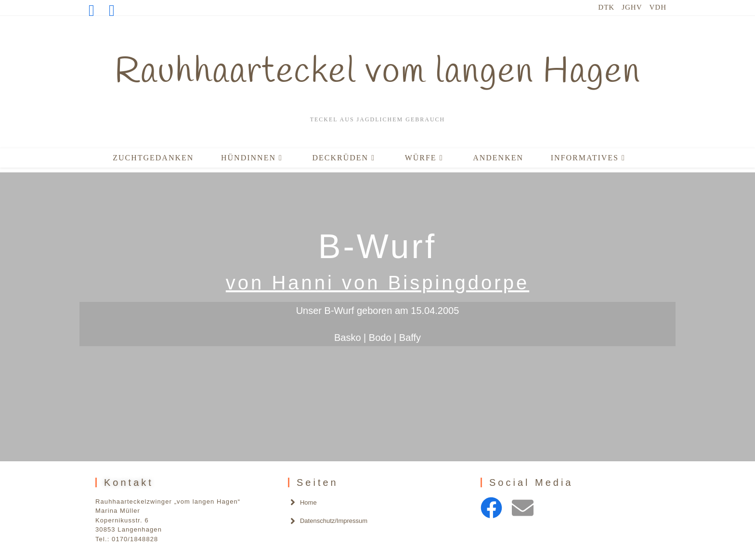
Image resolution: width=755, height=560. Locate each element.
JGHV (632, 7)
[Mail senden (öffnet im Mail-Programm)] (112, 11)
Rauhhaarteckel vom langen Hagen (378, 72)
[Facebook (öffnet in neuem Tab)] (95, 11)
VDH (658, 7)
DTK (606, 7)
